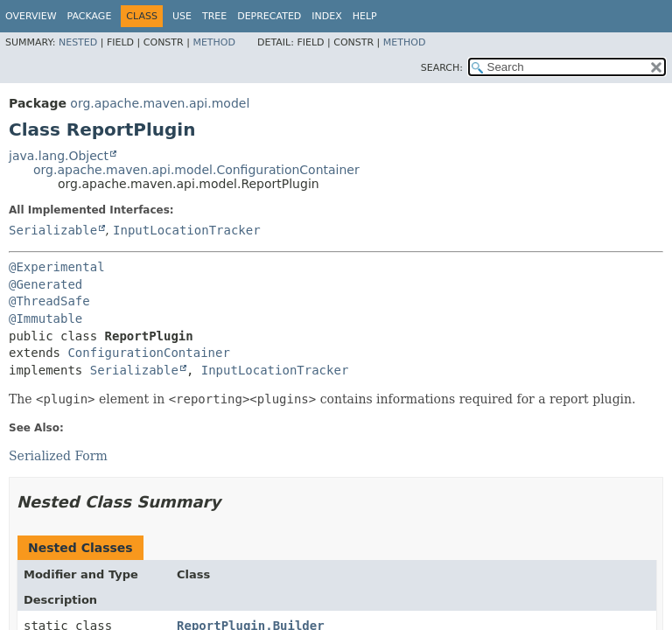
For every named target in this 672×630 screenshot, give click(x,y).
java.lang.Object (59, 156)
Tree (214, 16)
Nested (78, 42)
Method (214, 42)
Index (326, 16)
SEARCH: (442, 68)
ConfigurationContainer (148, 353)
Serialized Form (58, 456)
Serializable (53, 230)
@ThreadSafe (49, 301)
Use (182, 16)
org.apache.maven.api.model (160, 103)
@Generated (45, 284)
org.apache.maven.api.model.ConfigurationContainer (196, 170)
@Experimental (57, 267)
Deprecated (269, 16)
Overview (31, 16)
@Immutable (45, 318)
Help (365, 16)
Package (90, 16)
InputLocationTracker (187, 230)
